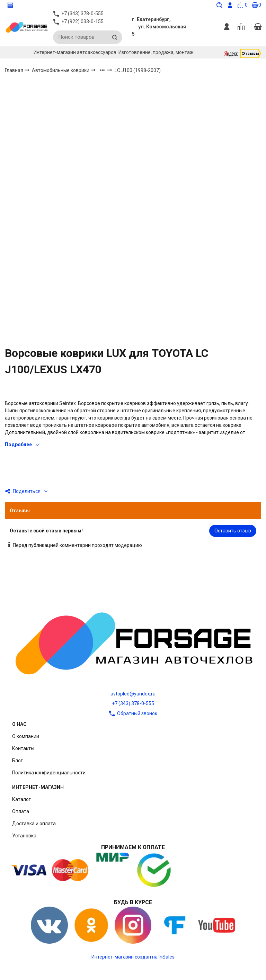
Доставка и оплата (34, 824)
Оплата (21, 811)
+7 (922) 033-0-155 (82, 24)
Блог (17, 761)
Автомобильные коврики (61, 72)
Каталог (21, 799)
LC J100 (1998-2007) (138, 73)
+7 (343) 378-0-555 (133, 703)
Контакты (23, 748)
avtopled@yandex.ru (133, 694)
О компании (26, 736)
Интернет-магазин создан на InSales (133, 957)
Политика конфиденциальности (49, 773)
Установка (24, 836)
